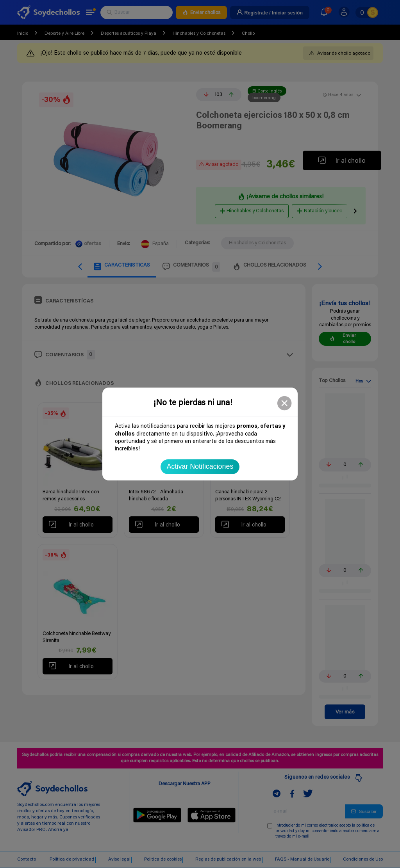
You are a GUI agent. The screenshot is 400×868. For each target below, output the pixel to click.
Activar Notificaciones (200, 466)
